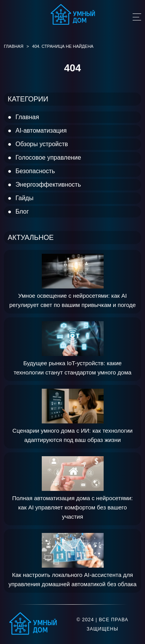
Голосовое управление (48, 158)
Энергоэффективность (48, 185)
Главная (27, 117)
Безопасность (35, 171)
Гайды (24, 198)
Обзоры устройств (42, 144)
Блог (22, 212)
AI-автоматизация (41, 131)
